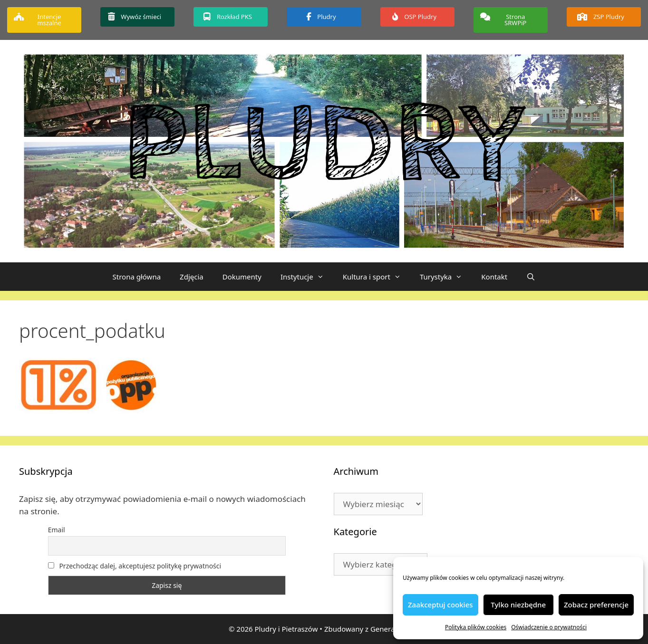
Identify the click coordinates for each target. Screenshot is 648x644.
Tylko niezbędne (518, 605)
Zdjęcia (192, 277)
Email (57, 530)
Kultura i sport (377, 277)
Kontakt (494, 277)
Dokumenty (242, 277)
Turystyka (446, 277)
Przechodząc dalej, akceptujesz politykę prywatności (135, 566)
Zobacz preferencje (596, 605)
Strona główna (137, 277)
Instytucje (307, 277)
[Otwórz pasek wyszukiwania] (531, 277)
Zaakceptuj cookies (440, 605)
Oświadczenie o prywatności (549, 627)
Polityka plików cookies (476, 627)
